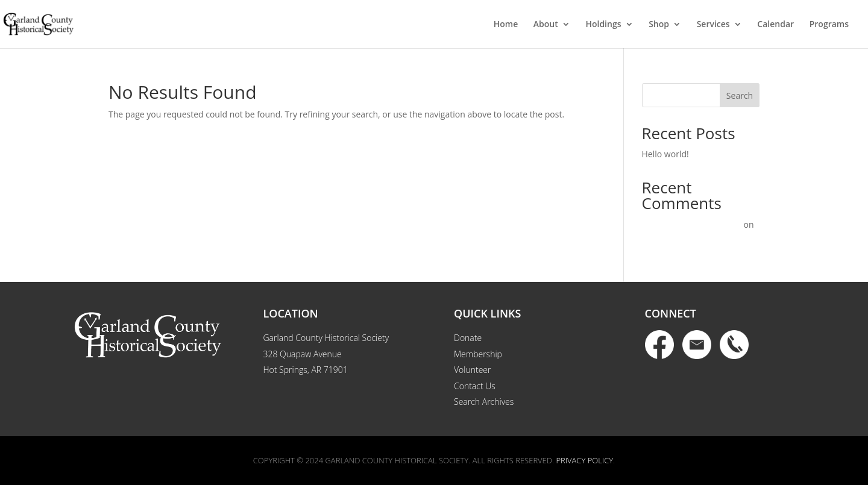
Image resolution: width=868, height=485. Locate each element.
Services (713, 25)
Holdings (603, 25)
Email (697, 345)
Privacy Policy (584, 460)
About (546, 25)
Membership (478, 354)
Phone (734, 345)
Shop (659, 25)
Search (740, 95)
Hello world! (665, 154)
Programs (829, 25)
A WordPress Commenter (692, 224)
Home (506, 25)
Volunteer (473, 370)
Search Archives (484, 402)
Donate (468, 338)
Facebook (659, 345)
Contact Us (475, 386)
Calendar (775, 25)
